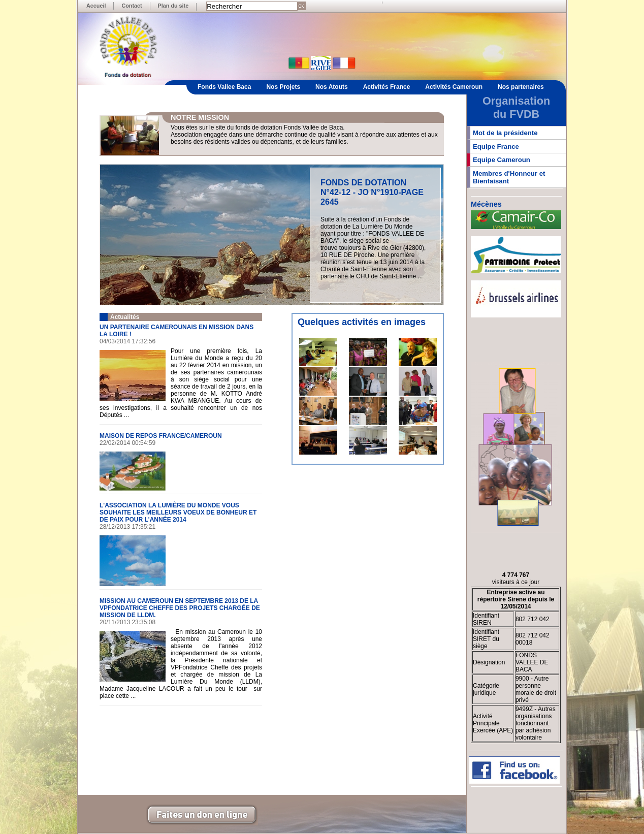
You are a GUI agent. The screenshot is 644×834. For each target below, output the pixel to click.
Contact (132, 6)
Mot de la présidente (505, 133)
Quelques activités (338, 322)
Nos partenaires (521, 87)
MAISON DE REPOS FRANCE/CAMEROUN (161, 436)
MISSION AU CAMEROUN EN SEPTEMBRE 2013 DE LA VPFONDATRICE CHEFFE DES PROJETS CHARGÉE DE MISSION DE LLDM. (180, 608)
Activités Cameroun (454, 87)
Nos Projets (283, 87)
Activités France (387, 87)
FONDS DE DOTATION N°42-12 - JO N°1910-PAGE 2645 (372, 192)
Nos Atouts (332, 87)
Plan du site (173, 6)
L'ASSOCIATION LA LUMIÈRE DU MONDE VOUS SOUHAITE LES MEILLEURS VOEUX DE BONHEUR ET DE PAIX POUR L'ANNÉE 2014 (178, 512)
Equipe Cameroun (502, 160)
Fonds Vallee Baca (224, 87)
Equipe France (496, 147)
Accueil (96, 6)
